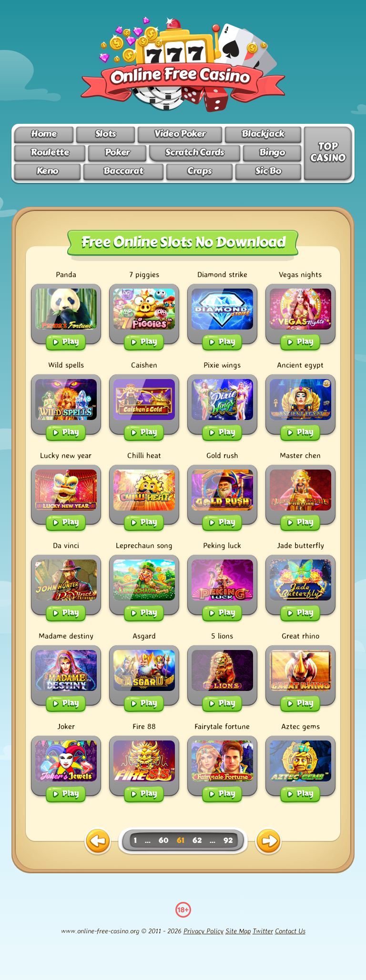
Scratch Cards (194, 152)
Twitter (263, 931)
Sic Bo (268, 171)
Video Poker (180, 134)
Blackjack (263, 134)
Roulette (50, 152)
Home (44, 134)
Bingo (272, 152)
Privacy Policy (203, 931)
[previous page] (98, 841)
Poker (117, 152)
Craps (199, 171)
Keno (47, 171)
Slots (106, 134)
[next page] (268, 841)
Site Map (238, 931)
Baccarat (123, 171)
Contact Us (290, 931)
